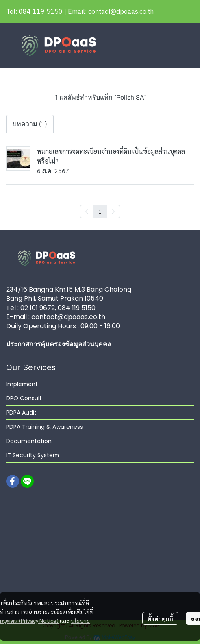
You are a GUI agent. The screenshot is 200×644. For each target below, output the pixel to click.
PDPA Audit (21, 413)
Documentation (29, 441)
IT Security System (33, 455)
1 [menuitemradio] (100, 211)
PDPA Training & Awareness (45, 427)
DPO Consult (24, 398)
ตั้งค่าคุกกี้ (160, 618)
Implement (22, 384)
